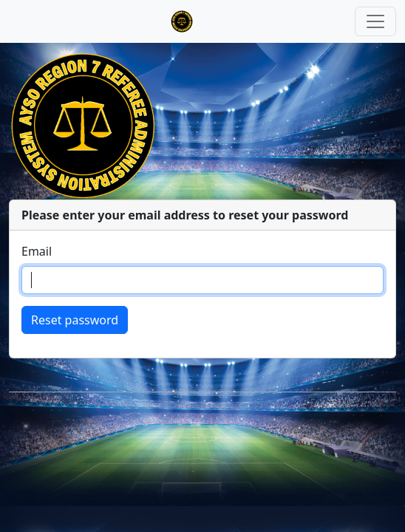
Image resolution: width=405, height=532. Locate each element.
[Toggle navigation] (375, 21)
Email (37, 251)
